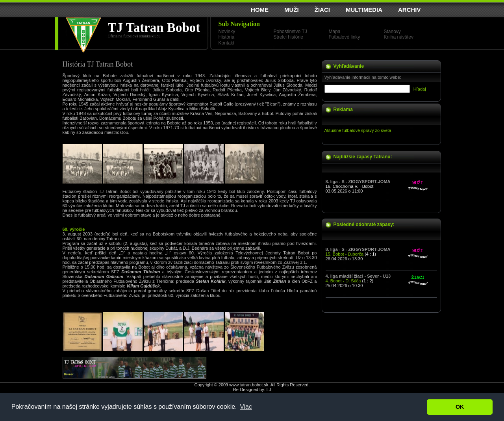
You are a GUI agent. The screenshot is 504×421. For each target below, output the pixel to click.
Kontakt (227, 43)
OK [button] (460, 407)
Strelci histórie (288, 37)
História (227, 37)
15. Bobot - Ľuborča (345, 254)
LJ (269, 389)
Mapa (335, 32)
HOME (260, 10)
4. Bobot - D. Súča (343, 281)
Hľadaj (420, 89)
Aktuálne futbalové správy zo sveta (358, 130)
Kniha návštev (399, 37)
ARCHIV (409, 10)
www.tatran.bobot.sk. (249, 385)
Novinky (227, 32)
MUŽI (292, 10)
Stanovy (392, 32)
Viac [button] (246, 407)
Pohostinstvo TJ (290, 32)
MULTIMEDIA (364, 10)
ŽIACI (322, 10)
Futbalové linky (345, 37)
